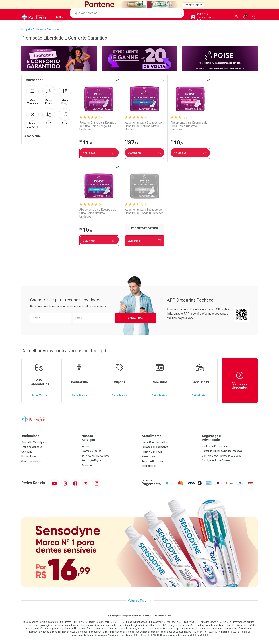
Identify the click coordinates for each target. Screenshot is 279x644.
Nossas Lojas (29, 456)
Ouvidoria (27, 452)
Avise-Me (99, 241)
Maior (65, 95)
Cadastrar (135, 318)
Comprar (99, 154)
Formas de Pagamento (155, 447)
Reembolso (148, 456)
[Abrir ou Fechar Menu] (58, 18)
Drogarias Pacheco (32, 30)
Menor (49, 95)
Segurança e (230, 438)
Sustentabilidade (31, 461)
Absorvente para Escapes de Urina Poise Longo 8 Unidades (98, 211)
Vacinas (86, 446)
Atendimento (152, 436)
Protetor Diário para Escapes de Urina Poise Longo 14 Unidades (98, 126)
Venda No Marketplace (34, 442)
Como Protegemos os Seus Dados (222, 456)
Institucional (31, 436)
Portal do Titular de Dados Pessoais (222, 451)
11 (86, 142)
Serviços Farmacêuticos (95, 456)
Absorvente (33, 136)
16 (222, 142)
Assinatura (88, 465)
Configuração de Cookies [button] (216, 460)
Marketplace (149, 466)
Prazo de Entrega (152, 452)
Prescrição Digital (91, 460)
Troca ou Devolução (153, 461)
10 (176, 142)
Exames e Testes (91, 451)
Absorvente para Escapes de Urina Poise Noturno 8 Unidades (233, 126)
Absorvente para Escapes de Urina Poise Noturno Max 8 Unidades (143, 126)
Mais (32, 95)
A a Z (49, 117)
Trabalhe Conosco (32, 447)
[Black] (139, 5)
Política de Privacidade (215, 446)
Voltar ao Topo (140, 601)
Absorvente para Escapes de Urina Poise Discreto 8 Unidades (188, 126)
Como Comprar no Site (155, 442)
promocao (53, 30)
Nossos (109, 438)
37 (131, 142)
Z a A (65, 117)
